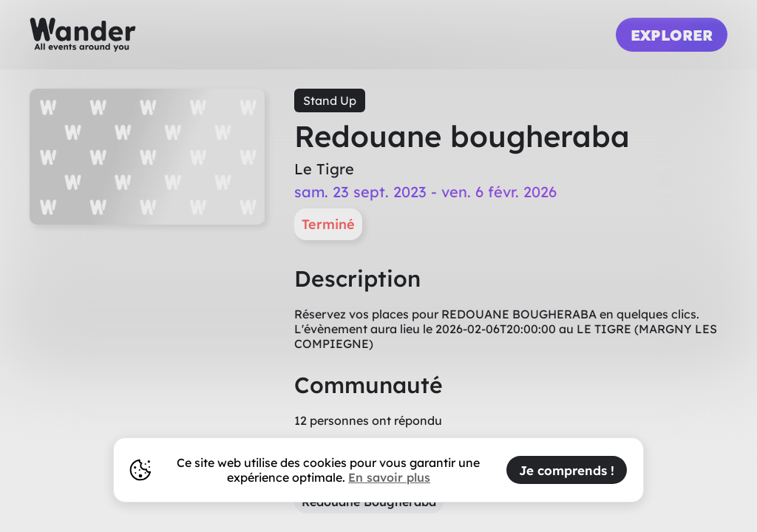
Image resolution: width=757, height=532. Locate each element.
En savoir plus (389, 477)
